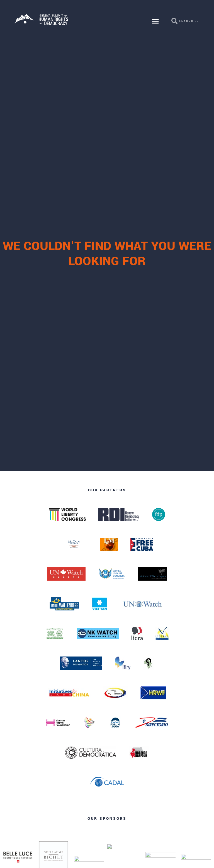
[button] (156, 21)
